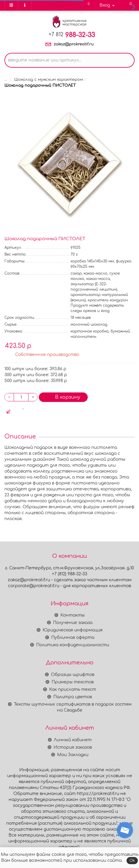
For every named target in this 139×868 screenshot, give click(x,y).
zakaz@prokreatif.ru (74, 44)
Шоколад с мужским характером (49, 80)
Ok (132, 861)
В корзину (63, 397)
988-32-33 (72, 35)
